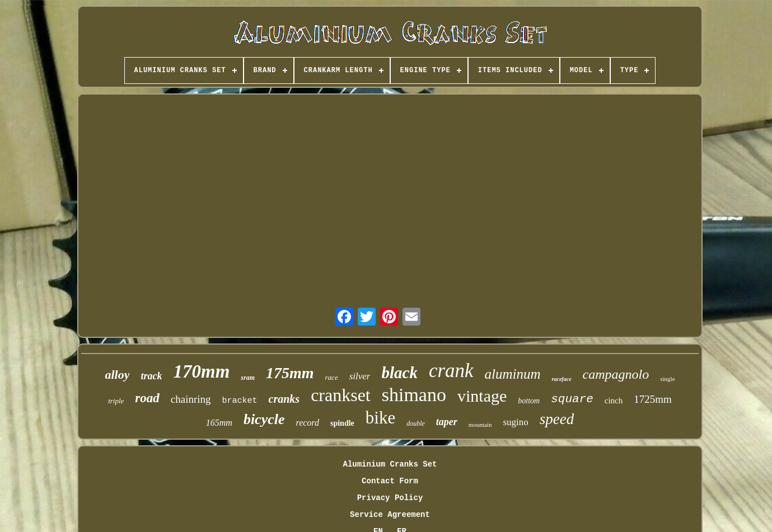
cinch (614, 401)
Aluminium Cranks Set (390, 464)
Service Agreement (390, 515)
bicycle (264, 419)
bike (380, 418)
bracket (240, 401)
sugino (515, 422)
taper (447, 422)
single (667, 379)
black (399, 373)
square (572, 399)
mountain (480, 425)
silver (360, 376)
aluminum (513, 374)
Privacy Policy (390, 498)
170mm (201, 371)
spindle (342, 423)
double (416, 423)
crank (451, 371)
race (332, 377)
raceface (562, 379)
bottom (529, 401)
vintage (482, 396)
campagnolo (616, 374)
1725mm (653, 399)
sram (248, 378)
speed (557, 419)
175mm (290, 373)
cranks (284, 399)
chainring (191, 399)
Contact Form (390, 481)
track (151, 376)
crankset (341, 395)
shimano (414, 395)
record (308, 423)
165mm (219, 423)
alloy (117, 375)
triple (116, 401)
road (147, 398)
